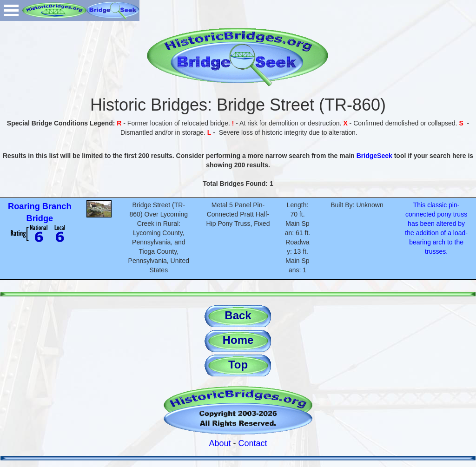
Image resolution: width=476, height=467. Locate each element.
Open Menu (11, 10)
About (220, 443)
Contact (253, 443)
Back (238, 315)
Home (238, 340)
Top (238, 365)
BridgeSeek (374, 156)
